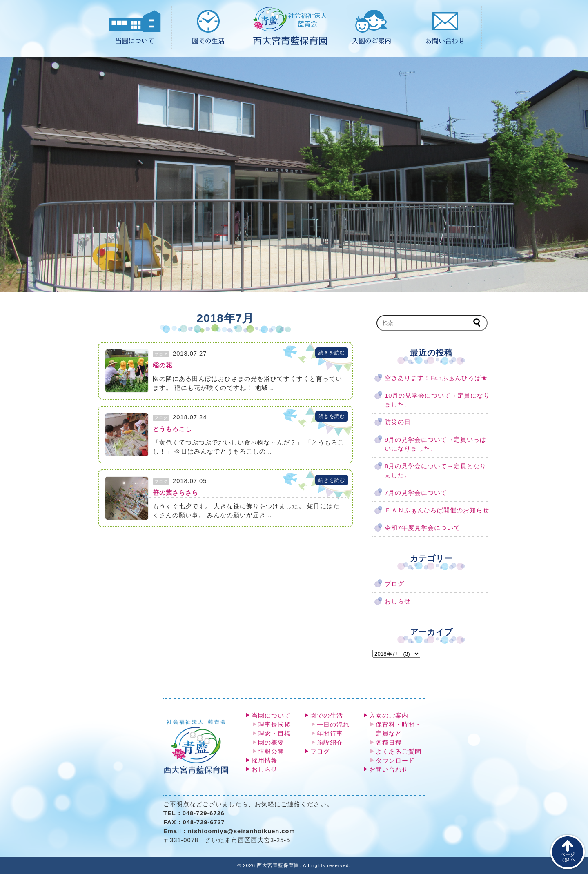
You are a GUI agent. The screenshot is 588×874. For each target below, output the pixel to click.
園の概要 (271, 743)
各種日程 (389, 743)
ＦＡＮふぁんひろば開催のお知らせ (437, 510)
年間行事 (330, 734)
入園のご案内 (389, 716)
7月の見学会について (416, 493)
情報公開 (271, 752)
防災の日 (398, 422)
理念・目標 (274, 734)
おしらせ (398, 601)
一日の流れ (333, 725)
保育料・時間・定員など (399, 729)
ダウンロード (395, 761)
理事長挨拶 (274, 725)
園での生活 (327, 716)
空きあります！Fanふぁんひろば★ (436, 378)
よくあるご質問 (399, 752)
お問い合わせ (389, 769)
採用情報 (265, 761)
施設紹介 (330, 743)
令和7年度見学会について (422, 528)
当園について (271, 716)
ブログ (394, 584)
